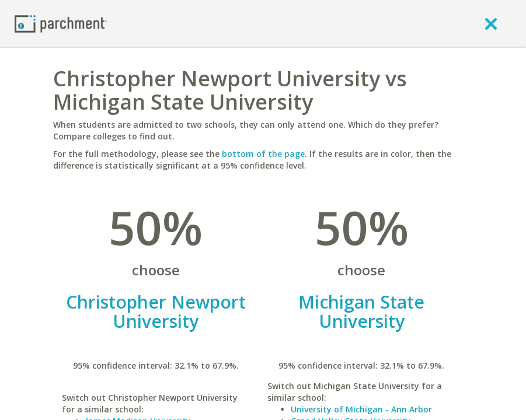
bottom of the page (263, 154)
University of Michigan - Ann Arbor (361, 409)
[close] (491, 23)
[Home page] (61, 23)
